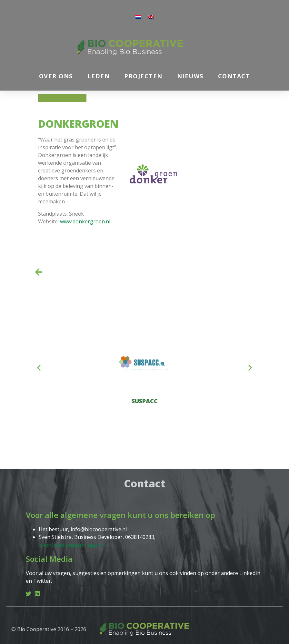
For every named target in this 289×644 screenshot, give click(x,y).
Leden (99, 76)
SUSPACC (145, 401)
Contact (234, 76)
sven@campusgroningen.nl (73, 545)
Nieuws (190, 76)
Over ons (56, 76)
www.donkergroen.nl (85, 221)
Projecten (143, 76)
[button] (39, 368)
